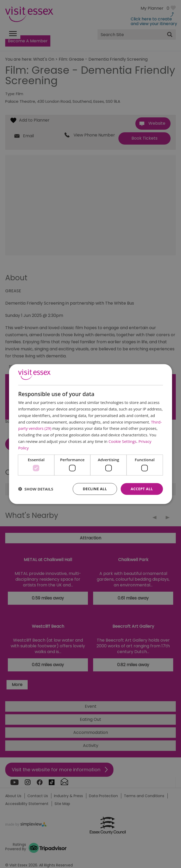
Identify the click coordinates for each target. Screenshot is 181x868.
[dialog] (91, 434)
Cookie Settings (122, 441)
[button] (36, 489)
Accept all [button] (142, 489)
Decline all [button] (95, 489)
